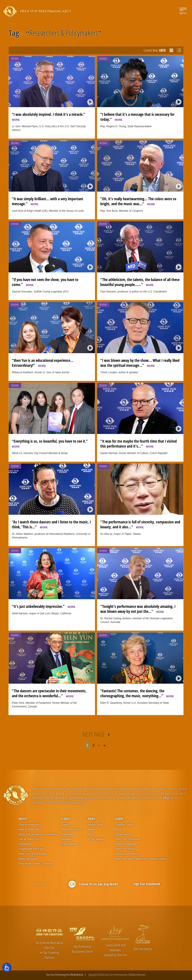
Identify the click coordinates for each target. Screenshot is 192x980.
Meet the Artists (28, 859)
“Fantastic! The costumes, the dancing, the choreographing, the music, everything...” (137, 693)
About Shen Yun (71, 829)
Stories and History (127, 854)
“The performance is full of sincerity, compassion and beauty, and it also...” (140, 524)
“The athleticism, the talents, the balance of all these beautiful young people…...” (140, 282)
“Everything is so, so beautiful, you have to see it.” (51, 443)
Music (119, 829)
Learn (119, 819)
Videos (65, 819)
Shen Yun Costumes (128, 839)
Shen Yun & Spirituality (33, 854)
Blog (91, 834)
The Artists (67, 834)
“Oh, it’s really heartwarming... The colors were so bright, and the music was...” (138, 201)
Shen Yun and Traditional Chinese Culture (141, 859)
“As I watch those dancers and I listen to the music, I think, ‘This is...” (51, 524)
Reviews (15, 59)
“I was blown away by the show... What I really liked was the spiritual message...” (140, 363)
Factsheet (25, 844)
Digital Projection (125, 844)
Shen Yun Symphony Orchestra (38, 834)
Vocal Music (122, 834)
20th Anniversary (29, 825)
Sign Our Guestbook (147, 884)
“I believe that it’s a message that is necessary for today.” (137, 117)
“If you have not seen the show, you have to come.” (45, 282)
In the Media (69, 844)
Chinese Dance (125, 825)
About (23, 819)
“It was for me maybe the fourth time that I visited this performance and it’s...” (139, 443)
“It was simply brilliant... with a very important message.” (47, 201)
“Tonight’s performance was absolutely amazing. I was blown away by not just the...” (138, 609)
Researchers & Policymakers (64, 34)
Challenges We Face (31, 849)
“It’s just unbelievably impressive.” (44, 606)
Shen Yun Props (125, 849)
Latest (65, 825)
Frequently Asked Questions (36, 863)
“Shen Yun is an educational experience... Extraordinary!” (43, 363)
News (92, 819)
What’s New (95, 825)
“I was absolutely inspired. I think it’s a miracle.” (50, 116)
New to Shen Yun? (30, 829)
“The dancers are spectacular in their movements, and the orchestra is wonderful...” (49, 693)
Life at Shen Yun (29, 839)
